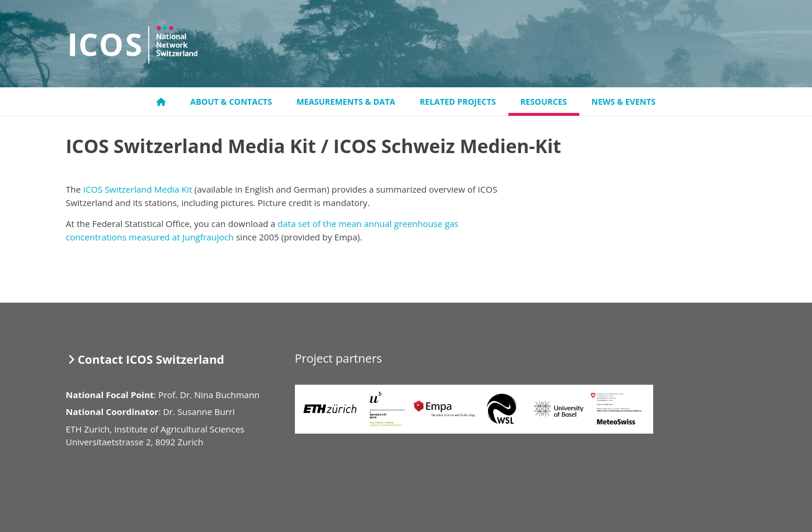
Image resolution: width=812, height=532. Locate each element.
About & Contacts (231, 102)
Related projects (458, 102)
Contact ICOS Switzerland (151, 359)
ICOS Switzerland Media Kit (138, 189)
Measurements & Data (346, 102)
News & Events (624, 102)
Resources (544, 102)
